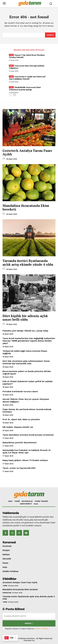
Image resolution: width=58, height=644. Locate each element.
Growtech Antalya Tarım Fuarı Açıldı (27, 152)
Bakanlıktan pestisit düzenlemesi (20, 443)
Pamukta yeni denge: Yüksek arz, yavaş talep (25, 331)
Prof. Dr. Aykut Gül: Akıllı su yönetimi (21, 419)
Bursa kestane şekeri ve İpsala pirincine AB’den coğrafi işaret (27, 372)
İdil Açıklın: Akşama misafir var (18, 427)
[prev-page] (11, 95)
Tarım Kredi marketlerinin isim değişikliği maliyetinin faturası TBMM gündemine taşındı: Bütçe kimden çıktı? (29, 341)
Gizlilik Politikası (41, 629)
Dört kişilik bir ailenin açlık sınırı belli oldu (25, 318)
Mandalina (7, 593)
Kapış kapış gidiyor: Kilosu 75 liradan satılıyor (25, 460)
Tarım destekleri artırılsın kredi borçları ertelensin (28, 435)
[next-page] (15, 95)
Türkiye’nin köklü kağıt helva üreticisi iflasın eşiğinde (25, 352)
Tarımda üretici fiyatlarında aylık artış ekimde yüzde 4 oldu (28, 263)
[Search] (50, 35)
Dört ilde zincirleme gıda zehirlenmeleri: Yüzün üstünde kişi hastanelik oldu (26, 362)
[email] (29, 616)
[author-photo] (4, 159)
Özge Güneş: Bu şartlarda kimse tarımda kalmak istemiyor (27, 411)
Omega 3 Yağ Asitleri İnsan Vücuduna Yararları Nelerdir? (27, 56)
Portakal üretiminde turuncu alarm (20, 391)
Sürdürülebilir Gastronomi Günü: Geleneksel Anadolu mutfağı (25, 88)
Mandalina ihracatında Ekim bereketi (26, 207)
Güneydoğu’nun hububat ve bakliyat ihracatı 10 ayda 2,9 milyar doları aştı (27, 451)
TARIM (5, 586)
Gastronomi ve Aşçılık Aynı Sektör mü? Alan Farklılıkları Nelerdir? (27, 78)
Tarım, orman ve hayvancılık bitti (19, 468)
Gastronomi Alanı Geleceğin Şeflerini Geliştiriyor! (27, 67)
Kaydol (29, 623)
